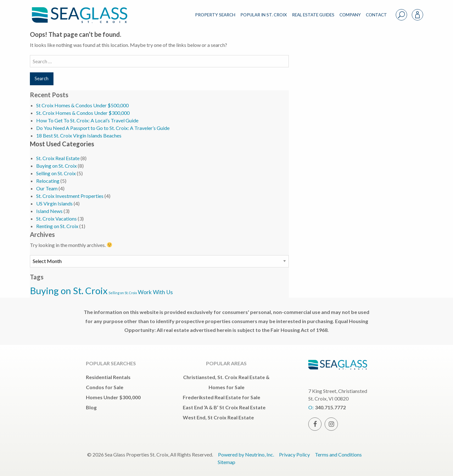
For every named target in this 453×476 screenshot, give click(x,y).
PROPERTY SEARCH (215, 15)
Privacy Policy (294, 454)
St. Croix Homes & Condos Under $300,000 (83, 113)
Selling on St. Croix (56, 173)
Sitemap (226, 462)
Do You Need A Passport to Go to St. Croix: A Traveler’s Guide (103, 128)
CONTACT (376, 15)
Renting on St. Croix (57, 226)
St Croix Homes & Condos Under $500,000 (82, 105)
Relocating (48, 181)
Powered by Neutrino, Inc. (246, 454)
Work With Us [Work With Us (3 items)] (155, 292)
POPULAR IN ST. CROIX (264, 15)
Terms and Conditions (338, 454)
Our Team (47, 188)
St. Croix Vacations (56, 218)
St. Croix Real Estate (58, 158)
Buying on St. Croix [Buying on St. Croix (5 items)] (69, 291)
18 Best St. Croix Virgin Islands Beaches (79, 135)
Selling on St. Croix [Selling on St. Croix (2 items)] (123, 293)
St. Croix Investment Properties (70, 196)
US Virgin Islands (54, 203)
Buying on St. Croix (56, 166)
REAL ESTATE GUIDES (313, 15)
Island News (49, 211)
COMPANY (350, 15)
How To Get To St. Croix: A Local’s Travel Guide (87, 120)
